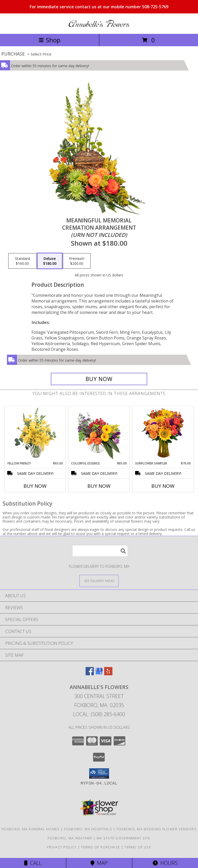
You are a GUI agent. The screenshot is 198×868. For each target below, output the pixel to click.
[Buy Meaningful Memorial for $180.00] (99, 379)
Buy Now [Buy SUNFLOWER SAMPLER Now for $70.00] (163, 486)
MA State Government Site (123, 838)
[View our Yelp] (108, 674)
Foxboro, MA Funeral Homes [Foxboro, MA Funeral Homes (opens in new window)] (31, 829)
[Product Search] (100, 551)
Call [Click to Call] (33, 863)
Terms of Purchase (100, 847)
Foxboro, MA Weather (70, 838)
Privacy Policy (62, 847)
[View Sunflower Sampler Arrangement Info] (163, 434)
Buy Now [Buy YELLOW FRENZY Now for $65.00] (35, 486)
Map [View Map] (99, 863)
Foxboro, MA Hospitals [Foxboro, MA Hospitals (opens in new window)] (88, 829)
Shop (49, 40)
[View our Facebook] (90, 674)
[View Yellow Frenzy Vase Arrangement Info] (35, 434)
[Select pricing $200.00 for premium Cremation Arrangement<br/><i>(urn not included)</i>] (77, 261)
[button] (99, 773)
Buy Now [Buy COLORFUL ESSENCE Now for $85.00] (99, 486)
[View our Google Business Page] (99, 674)
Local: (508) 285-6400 (99, 714)
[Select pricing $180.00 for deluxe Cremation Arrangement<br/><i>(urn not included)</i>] (50, 261)
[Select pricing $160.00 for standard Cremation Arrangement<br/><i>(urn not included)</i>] (22, 261)
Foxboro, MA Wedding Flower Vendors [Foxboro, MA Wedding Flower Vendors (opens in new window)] (156, 829)
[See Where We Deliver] (99, 581)
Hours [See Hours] (165, 863)
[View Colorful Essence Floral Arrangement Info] (99, 434)
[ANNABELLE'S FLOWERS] (99, 26)
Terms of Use (138, 847)
